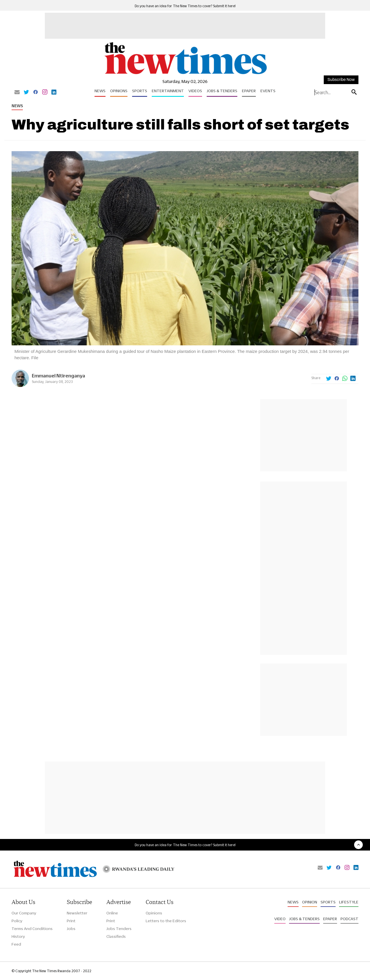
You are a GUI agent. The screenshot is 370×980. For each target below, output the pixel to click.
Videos (195, 91)
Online (112, 913)
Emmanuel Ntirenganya (58, 376)
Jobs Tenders (119, 929)
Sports (140, 91)
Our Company (24, 913)
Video (280, 919)
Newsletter (77, 913)
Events (268, 91)
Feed (16, 944)
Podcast (349, 919)
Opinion (310, 902)
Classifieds (116, 936)
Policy (17, 921)
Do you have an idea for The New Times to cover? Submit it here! (185, 6)
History (18, 936)
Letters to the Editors (166, 921)
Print (71, 921)
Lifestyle (349, 902)
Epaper (249, 91)
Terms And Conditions (32, 929)
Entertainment (168, 91)
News (100, 91)
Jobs (71, 929)
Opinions (119, 91)
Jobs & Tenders (222, 91)
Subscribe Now (341, 80)
